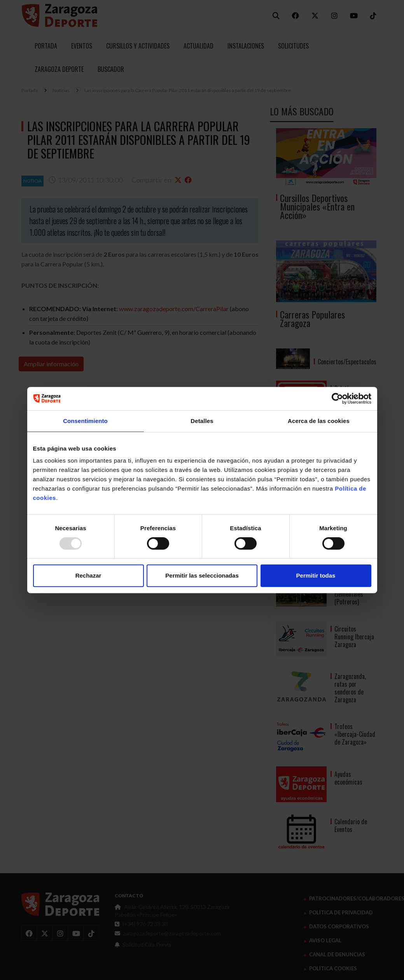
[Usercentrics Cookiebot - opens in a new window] (337, 399)
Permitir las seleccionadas (202, 575)
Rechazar (88, 575)
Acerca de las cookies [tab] (319, 421)
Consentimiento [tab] (85, 421)
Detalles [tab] (202, 421)
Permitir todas (316, 575)
